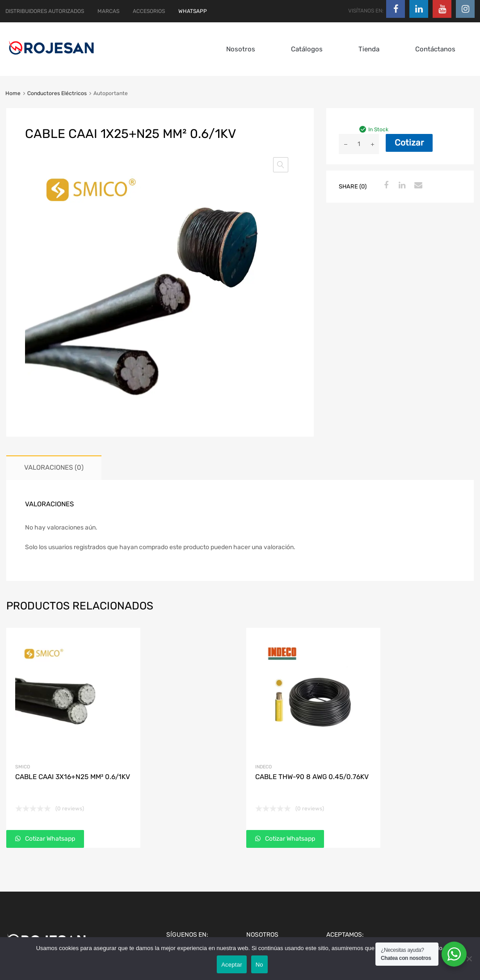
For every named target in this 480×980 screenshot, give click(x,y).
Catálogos (307, 49)
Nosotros (241, 49)
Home (13, 93)
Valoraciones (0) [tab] (54, 467)
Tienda (369, 49)
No (259, 965)
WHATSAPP (193, 11)
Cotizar (409, 143)
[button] (281, 165)
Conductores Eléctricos (57, 93)
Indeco (263, 767)
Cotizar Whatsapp (49, 839)
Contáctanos (435, 49)
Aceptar (232, 965)
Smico (23, 767)
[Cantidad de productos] (359, 144)
